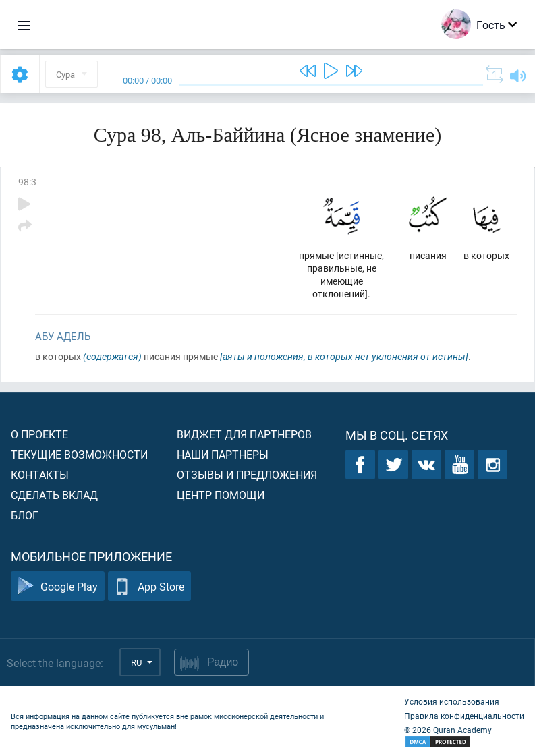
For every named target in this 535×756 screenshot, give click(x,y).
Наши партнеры (223, 454)
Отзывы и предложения (247, 474)
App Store (149, 586)
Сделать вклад (54, 495)
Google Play (58, 586)
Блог (25, 515)
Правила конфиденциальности (464, 716)
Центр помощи (221, 495)
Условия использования (452, 701)
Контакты (40, 474)
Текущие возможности (79, 454)
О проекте (39, 434)
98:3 (27, 182)
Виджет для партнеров (244, 434)
